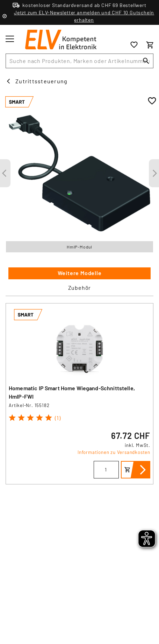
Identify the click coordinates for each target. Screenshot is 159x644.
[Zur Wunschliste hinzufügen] (152, 101)
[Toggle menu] (10, 39)
